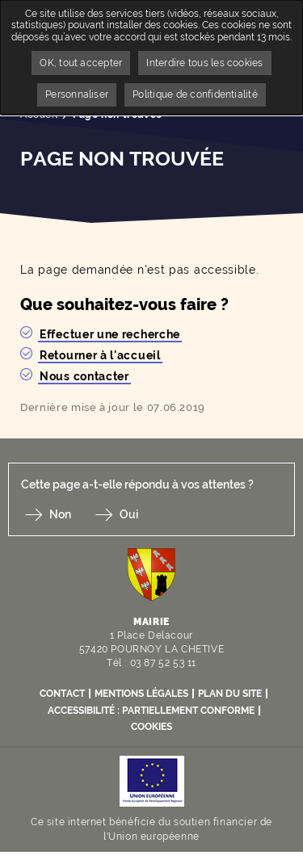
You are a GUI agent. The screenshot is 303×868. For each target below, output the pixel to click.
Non (60, 514)
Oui (129, 514)
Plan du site (230, 694)
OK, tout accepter (81, 63)
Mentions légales (141, 694)
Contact (62, 694)
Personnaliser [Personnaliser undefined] (77, 94)
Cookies (151, 727)
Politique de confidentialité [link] (195, 94)
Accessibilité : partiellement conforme (151, 711)
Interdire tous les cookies (204, 63)
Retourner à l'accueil (100, 355)
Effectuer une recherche (110, 334)
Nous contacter (84, 376)
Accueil (39, 115)
